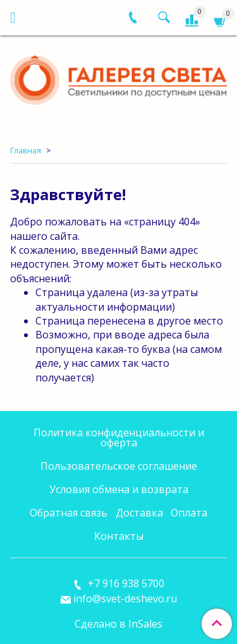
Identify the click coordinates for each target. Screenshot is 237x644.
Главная (26, 150)
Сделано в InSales (118, 624)
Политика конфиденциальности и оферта (119, 438)
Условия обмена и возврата (119, 489)
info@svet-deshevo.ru (125, 599)
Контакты (119, 536)
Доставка (139, 513)
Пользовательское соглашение (119, 466)
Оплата (189, 513)
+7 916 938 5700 (125, 583)
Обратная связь (69, 513)
